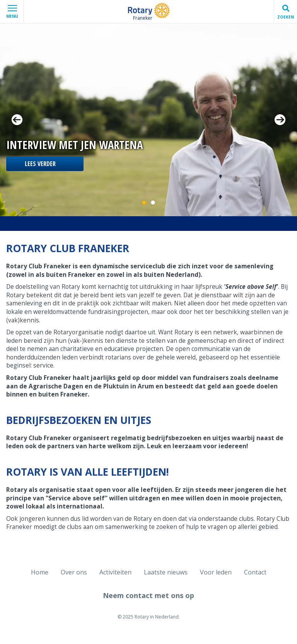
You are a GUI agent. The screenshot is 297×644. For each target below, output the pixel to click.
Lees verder (40, 164)
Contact (255, 572)
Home (40, 572)
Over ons (74, 572)
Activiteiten (115, 572)
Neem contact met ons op (148, 595)
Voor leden (216, 572)
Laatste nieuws (166, 572)
